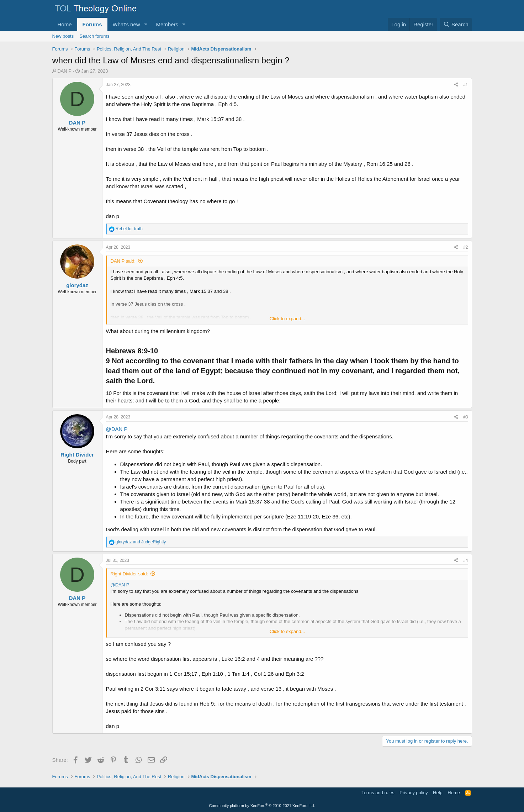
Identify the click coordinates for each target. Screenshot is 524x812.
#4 (465, 560)
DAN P (64, 71)
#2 (465, 247)
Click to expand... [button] (287, 319)
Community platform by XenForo (262, 806)
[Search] (456, 24)
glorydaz (77, 285)
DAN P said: (123, 261)
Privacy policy (414, 793)
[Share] (456, 85)
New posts (63, 36)
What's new (126, 24)
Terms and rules (378, 793)
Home (65, 24)
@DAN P (117, 429)
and (141, 542)
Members (167, 24)
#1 (465, 85)
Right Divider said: (129, 574)
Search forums (94, 36)
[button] (145, 24)
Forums (92, 24)
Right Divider (77, 455)
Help (438, 793)
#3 (465, 417)
